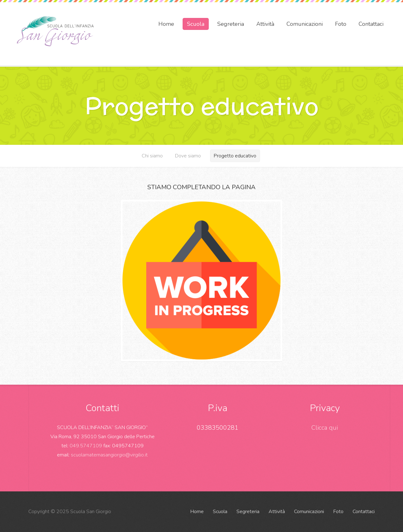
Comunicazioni (305, 24)
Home (166, 24)
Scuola (196, 24)
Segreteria (231, 24)
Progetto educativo (235, 156)
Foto (341, 24)
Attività (265, 24)
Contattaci (371, 24)
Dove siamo (188, 156)
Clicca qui (325, 428)
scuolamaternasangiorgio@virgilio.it (109, 455)
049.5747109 (86, 446)
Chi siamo (152, 156)
